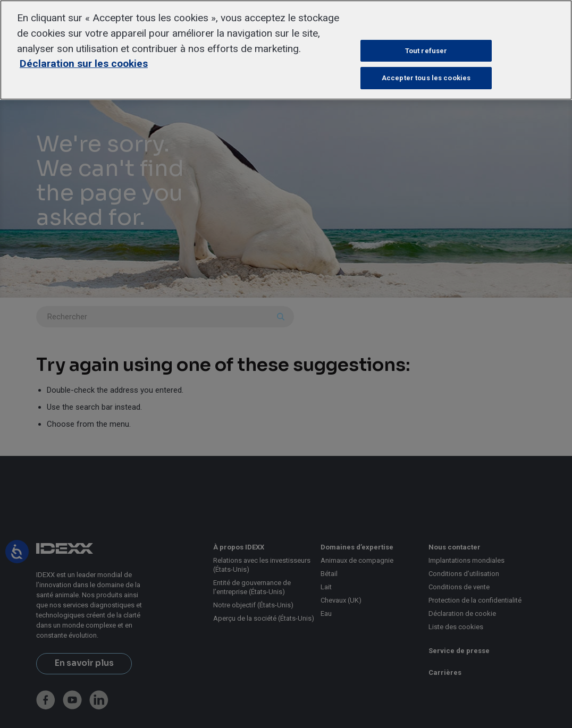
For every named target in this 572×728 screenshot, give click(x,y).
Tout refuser (426, 51)
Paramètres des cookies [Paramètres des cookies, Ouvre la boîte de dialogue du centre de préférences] (426, 24)
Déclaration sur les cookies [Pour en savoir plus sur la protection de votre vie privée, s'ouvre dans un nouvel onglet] (84, 64)
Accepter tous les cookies (426, 78)
